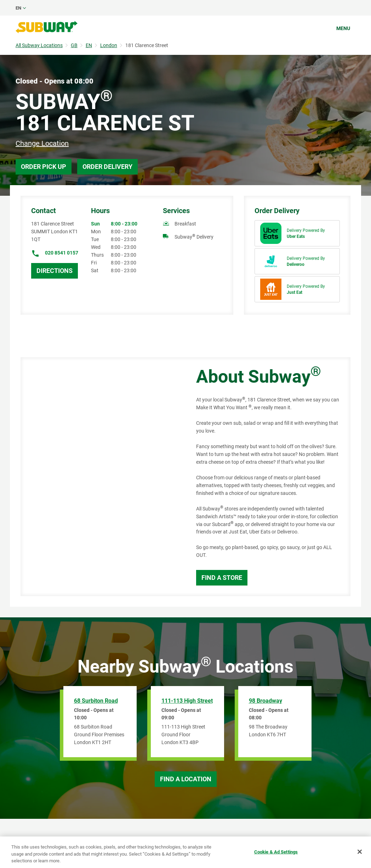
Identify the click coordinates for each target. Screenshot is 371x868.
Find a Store (222, 578)
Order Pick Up (44, 167)
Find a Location (186, 779)
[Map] (100, 477)
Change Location (42, 143)
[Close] (360, 852)
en (18, 8)
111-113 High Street (187, 701)
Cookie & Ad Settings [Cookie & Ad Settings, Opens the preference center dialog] (276, 852)
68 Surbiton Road (96, 701)
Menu (343, 28)
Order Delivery (107, 167)
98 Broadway (266, 701)
